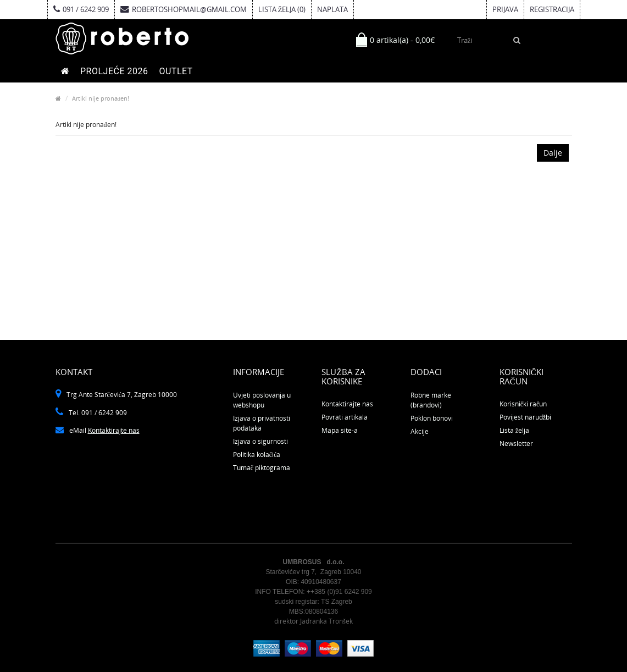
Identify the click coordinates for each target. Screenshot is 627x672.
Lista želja (514, 430)
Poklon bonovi (432, 418)
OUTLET (176, 71)
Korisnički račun (523, 404)
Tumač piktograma (262, 468)
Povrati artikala (345, 417)
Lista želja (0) (282, 9)
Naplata (332, 9)
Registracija (552, 9)
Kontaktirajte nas (114, 430)
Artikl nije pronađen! (101, 98)
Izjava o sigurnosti (260, 441)
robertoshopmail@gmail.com (184, 9)
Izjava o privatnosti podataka (262, 423)
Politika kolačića (257, 455)
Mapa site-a (340, 430)
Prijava (505, 9)
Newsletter (516, 444)
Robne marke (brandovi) (431, 400)
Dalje (553, 153)
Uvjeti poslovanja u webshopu (262, 400)
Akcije (420, 431)
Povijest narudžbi (525, 417)
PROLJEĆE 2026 (114, 71)
